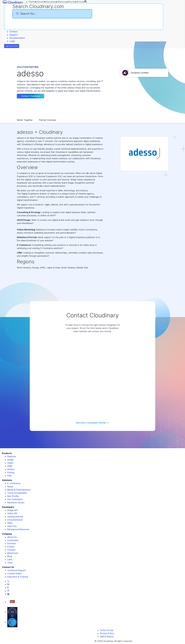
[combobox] (52, 14)
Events (11, 547)
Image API (12, 510)
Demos (11, 469)
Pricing (11, 472)
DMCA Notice (107, 637)
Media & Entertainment (19, 490)
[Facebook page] (8, 588)
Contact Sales (14, 574)
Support (14, 35)
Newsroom (13, 553)
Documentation (17, 38)
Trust (10, 563)
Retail (10, 487)
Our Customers (15, 499)
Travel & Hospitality (17, 493)
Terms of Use (107, 630)
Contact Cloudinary (31, 96)
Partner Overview (47, 120)
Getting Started (15, 517)
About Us (12, 537)
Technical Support (17, 570)
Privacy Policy (107, 633)
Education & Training (18, 577)
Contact (13, 32)
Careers (11, 550)
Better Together (25, 120)
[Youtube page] (8, 594)
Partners (12, 543)
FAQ (9, 476)
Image (10, 460)
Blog (10, 556)
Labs (10, 559)
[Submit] (17, 14)
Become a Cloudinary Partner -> (92, 423)
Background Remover (18, 529)
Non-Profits (13, 496)
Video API (12, 513)
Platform (12, 456)
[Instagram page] (8, 591)
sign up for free (12, 46)
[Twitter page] (8, 581)
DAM (10, 466)
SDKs (10, 523)
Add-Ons (12, 526)
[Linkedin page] (8, 584)
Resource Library (16, 502)
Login (12, 41)
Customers (13, 540)
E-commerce (14, 483)
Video (10, 463)
